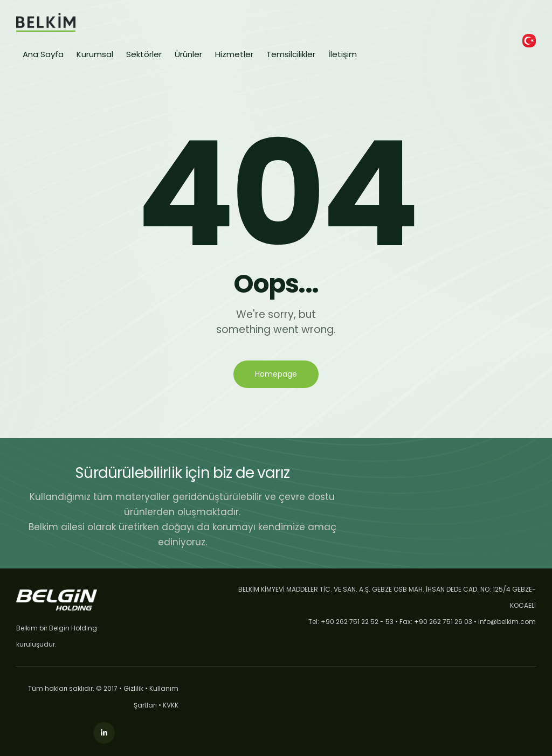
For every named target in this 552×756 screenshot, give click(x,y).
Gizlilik (133, 688)
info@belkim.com (507, 622)
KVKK (171, 705)
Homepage (276, 374)
